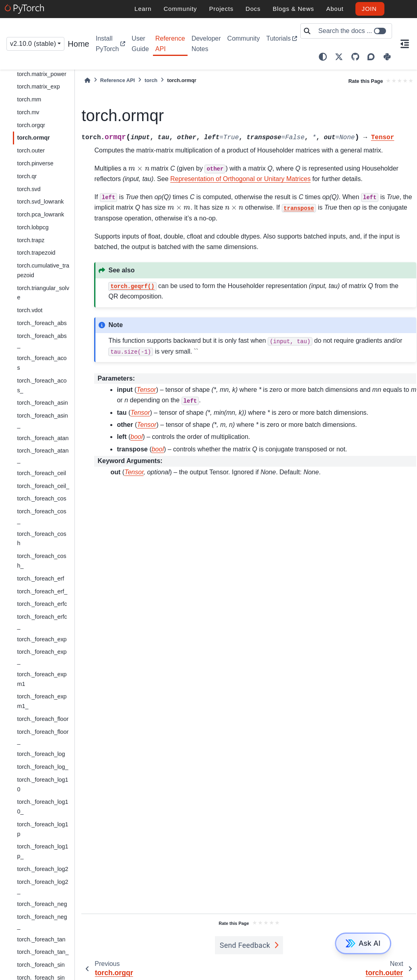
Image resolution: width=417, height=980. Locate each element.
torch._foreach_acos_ (42, 385)
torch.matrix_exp (38, 86)
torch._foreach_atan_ (43, 455)
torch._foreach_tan (41, 939)
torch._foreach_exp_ (42, 657)
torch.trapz (31, 240)
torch (151, 80)
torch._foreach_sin (41, 965)
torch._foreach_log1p (42, 829)
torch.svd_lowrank (40, 202)
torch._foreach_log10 (42, 784)
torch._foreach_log (41, 754)
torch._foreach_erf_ (42, 591)
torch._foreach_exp (42, 639)
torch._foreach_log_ (42, 767)
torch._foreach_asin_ (42, 420)
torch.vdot (30, 310)
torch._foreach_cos (41, 498)
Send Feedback (245, 945)
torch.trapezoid (36, 253)
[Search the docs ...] (353, 31)
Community (244, 38)
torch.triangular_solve (43, 293)
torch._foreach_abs (42, 323)
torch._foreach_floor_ (43, 737)
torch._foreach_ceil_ (43, 486)
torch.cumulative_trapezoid (43, 270)
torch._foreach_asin (42, 403)
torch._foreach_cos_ (41, 516)
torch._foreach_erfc (42, 604)
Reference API (170, 44)
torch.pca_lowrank (40, 214)
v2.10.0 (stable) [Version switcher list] (33, 44)
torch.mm (29, 99)
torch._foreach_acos (42, 363)
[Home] (87, 80)
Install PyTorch (107, 44)
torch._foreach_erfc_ (42, 622)
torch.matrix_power (41, 74)
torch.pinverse (35, 163)
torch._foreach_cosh (41, 539)
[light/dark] (323, 57)
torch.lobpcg (33, 227)
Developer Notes (206, 44)
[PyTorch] (26, 9)
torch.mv (28, 112)
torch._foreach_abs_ (42, 341)
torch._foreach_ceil (41, 473)
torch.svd (29, 189)
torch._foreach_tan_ (43, 952)
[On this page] (405, 44)
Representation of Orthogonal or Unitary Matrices (240, 179)
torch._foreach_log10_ (42, 807)
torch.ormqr (33, 138)
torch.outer (31, 150)
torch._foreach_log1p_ (42, 851)
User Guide (140, 44)
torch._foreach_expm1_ (42, 701)
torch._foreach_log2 (42, 869)
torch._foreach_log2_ (42, 887)
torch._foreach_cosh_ (41, 561)
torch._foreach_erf (40, 579)
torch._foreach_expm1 (42, 679)
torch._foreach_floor (43, 719)
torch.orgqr (31, 125)
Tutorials (278, 38)
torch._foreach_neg (42, 904)
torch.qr (27, 176)
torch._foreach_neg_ (42, 922)
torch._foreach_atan (43, 438)
